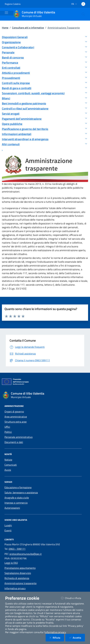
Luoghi (8, 525)
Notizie (8, 460)
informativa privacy (55, 632)
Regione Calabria (13, 4)
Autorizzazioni (12, 508)
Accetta (77, 638)
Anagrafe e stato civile (17, 498)
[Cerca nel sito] (83, 14)
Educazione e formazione (18, 487)
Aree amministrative (16, 417)
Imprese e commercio (16, 503)
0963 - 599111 (17, 549)
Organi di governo (14, 411)
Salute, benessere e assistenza (21, 492)
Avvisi (8, 470)
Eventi (8, 530)
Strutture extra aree (16, 422)
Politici (8, 432)
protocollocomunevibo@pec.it (26, 554)
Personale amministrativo (18, 437)
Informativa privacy (15, 588)
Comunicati (11, 465)
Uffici (7, 427)
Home (5, 28)
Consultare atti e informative (28, 28)
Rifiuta (57, 638)
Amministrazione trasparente (20, 583)
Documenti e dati (14, 442)
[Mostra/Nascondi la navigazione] (6, 13)
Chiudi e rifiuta (73, 598)
